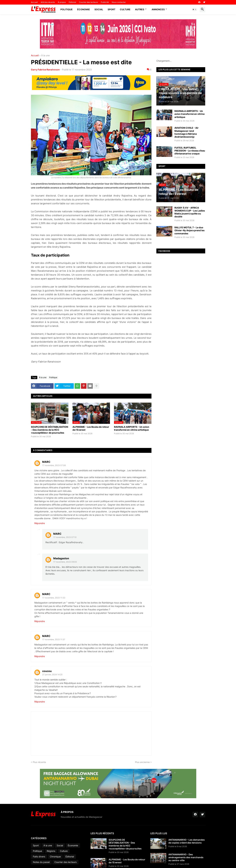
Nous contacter (119, 2)
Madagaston (61, 558)
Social (99, 9)
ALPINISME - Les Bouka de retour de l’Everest (91, 428)
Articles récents (48, 2)
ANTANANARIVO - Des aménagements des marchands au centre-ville (186, 857)
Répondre (40, 523)
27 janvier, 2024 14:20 (52, 675)
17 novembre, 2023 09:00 (65, 562)
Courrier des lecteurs (88, 2)
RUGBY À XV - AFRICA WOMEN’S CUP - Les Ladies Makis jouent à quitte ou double (190, 212)
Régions (51, 851)
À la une (45, 56)
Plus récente (39, 762)
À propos (62, 2)
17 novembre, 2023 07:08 (54, 465)
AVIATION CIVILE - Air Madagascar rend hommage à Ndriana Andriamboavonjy (186, 132)
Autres (140, 9)
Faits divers (39, 857)
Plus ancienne (142, 762)
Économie (84, 9)
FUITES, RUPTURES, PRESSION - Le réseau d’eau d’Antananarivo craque (190, 151)
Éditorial (72, 2)
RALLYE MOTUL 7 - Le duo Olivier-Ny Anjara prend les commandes (190, 230)
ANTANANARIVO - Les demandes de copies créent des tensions (187, 841)
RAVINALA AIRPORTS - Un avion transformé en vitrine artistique (132, 428)
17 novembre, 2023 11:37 (54, 639)
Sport (111, 9)
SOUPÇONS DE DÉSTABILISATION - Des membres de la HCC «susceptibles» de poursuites (50, 430)
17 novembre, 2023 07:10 (65, 537)
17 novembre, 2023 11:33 (54, 598)
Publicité (105, 2)
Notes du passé (41, 862)
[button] (194, 9)
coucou (47, 671)
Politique (67, 9)
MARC (46, 462)
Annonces (158, 9)
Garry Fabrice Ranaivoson (45, 70)
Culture (125, 9)
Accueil (34, 2)
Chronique (55, 857)
